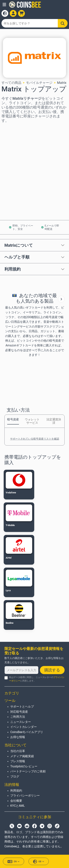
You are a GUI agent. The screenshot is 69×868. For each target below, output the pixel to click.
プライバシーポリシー (25, 796)
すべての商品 (11, 83)
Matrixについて (19, 245)
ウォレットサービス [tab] (32, 421)
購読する (52, 670)
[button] (4, 5)
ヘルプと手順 (17, 257)
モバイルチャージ (39, 83)
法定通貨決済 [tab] (54, 421)
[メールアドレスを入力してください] (21, 670)
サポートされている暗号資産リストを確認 (35, 439)
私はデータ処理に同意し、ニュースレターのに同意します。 (37, 679)
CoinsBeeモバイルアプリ (27, 732)
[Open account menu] (13, 13)
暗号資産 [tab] (13, 419)
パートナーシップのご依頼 (28, 771)
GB (39, 862)
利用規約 (13, 269)
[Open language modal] (5, 13)
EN (14, 862)
